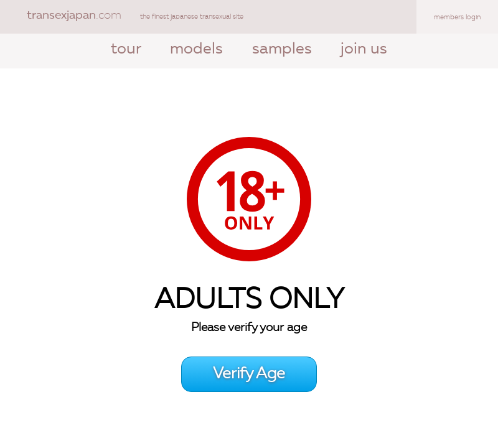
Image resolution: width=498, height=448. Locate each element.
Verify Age (249, 374)
